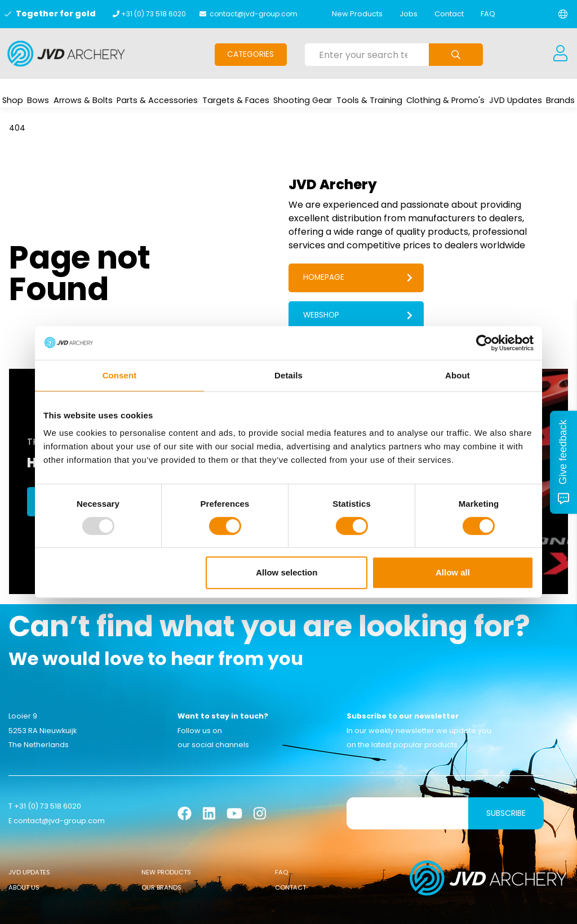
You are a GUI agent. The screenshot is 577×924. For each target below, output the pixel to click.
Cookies (254, 907)
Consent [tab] (120, 375)
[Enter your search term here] (367, 55)
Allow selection (287, 572)
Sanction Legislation (313, 907)
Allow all (453, 572)
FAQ (488, 14)
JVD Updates (29, 836)
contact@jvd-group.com (254, 14)
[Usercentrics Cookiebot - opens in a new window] (484, 343)
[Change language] (563, 14)
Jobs (409, 14)
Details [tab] (288, 375)
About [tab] (458, 375)
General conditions (196, 907)
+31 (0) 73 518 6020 (154, 14)
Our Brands (161, 851)
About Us (24, 851)
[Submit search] (456, 55)
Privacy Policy (384, 907)
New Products (357, 14)
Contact (449, 14)
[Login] (560, 53)
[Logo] (66, 53)
